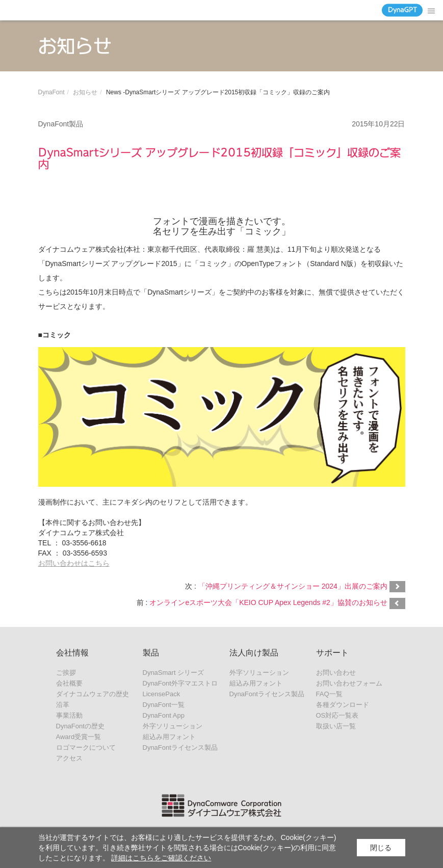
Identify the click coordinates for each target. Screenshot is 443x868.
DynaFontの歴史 (80, 726)
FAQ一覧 (329, 694)
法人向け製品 (254, 653)
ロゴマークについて (86, 747)
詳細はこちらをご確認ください (161, 858)
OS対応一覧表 (337, 715)
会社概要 (69, 683)
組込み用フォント (169, 737)
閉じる (381, 848)
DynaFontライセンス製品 (180, 747)
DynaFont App (164, 715)
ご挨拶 (66, 673)
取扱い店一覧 (336, 726)
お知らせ (85, 92)
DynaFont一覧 (164, 705)
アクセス (69, 758)
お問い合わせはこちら (74, 563)
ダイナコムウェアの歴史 (93, 694)
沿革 (63, 705)
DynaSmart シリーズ (174, 673)
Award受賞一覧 (79, 737)
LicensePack (162, 694)
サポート (332, 653)
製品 (151, 653)
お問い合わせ (336, 673)
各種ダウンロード (343, 705)
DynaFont (51, 92)
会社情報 (72, 653)
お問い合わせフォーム (349, 683)
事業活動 (69, 715)
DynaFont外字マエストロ (180, 683)
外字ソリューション (173, 726)
